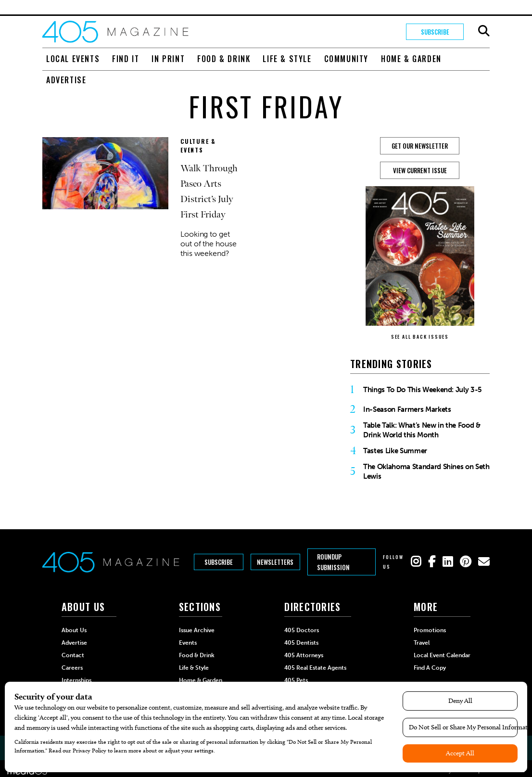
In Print (168, 59)
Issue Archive (197, 630)
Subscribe (435, 32)
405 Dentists (301, 643)
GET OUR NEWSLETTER (420, 146)
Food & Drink (224, 59)
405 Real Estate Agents (315, 668)
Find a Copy (430, 668)
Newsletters (275, 562)
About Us (74, 630)
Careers (72, 668)
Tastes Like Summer (395, 451)
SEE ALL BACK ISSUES (420, 337)
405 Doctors (302, 630)
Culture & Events (198, 146)
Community (346, 59)
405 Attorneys (304, 655)
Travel (422, 643)
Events (188, 643)
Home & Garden (411, 59)
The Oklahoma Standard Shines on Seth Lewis (426, 471)
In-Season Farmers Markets (407, 409)
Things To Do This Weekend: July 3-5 (423, 390)
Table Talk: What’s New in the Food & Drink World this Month (422, 430)
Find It (126, 59)
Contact (73, 655)
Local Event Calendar (442, 655)
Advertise (66, 80)
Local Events (73, 59)
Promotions (430, 630)
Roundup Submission (333, 562)
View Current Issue (420, 170)
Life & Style (287, 59)
